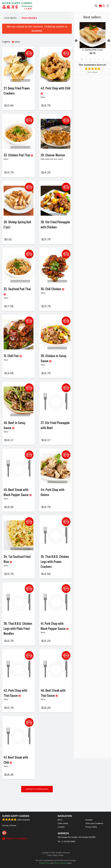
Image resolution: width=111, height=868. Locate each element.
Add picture (29, 53)
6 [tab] (103, 59)
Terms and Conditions (94, 823)
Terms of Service (60, 863)
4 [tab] (95, 59)
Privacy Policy (91, 827)
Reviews (89, 820)
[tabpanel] (92, 41)
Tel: (66, 841)
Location (61, 827)
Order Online (63, 823)
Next (109, 41)
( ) (102, 6)
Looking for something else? (37, 803)
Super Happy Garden (16, 816)
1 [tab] (82, 59)
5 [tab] (99, 59)
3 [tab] (90, 59)
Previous (76, 41)
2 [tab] (86, 59)
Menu (60, 820)
